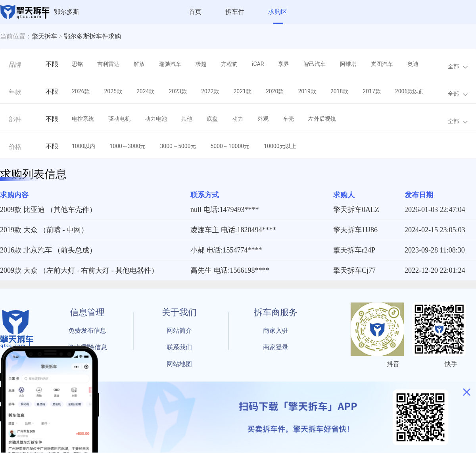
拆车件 (235, 12)
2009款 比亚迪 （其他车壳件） (48, 210)
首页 (195, 12)
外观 (263, 119)
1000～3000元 (128, 146)
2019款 (307, 91)
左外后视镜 (322, 119)
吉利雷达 (108, 64)
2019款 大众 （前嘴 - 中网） (44, 230)
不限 (52, 64)
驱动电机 (119, 119)
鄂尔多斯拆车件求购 (92, 36)
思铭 (77, 64)
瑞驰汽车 (170, 64)
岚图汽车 (382, 64)
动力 (238, 119)
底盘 (212, 119)
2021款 (242, 91)
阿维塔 (348, 64)
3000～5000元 (178, 146)
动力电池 (156, 119)
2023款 (178, 91)
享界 (284, 64)
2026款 (81, 91)
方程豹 (229, 64)
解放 (139, 64)
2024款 (145, 91)
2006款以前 (410, 91)
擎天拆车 (44, 36)
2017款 (371, 91)
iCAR (258, 64)
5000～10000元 (230, 146)
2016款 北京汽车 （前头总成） (48, 250)
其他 (187, 119)
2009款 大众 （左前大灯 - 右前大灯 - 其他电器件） (79, 270)
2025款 (113, 91)
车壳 (288, 119)
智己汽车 (315, 64)
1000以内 (83, 146)
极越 (201, 64)
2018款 (339, 91)
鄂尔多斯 (67, 12)
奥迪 (413, 64)
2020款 (275, 91)
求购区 (278, 12)
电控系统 (83, 119)
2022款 (210, 91)
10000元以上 (280, 146)
